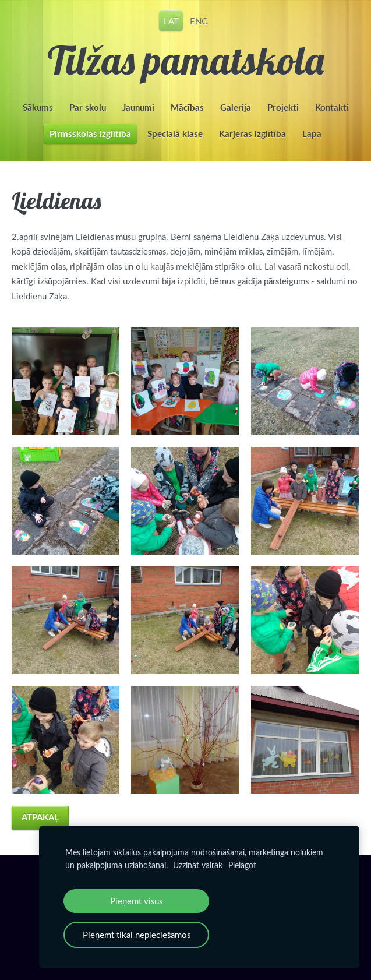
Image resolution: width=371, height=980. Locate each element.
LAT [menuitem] (171, 20)
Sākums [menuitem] (38, 107)
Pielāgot (242, 865)
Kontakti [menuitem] (332, 107)
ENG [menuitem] (199, 20)
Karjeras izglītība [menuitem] (252, 134)
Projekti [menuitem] (283, 107)
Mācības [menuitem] (187, 107)
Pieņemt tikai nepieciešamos (137, 935)
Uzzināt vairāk (198, 865)
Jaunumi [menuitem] (138, 107)
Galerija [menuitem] (236, 107)
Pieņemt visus (136, 901)
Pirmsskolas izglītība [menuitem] (90, 134)
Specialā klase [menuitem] (175, 134)
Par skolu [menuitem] (88, 107)
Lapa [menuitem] (312, 134)
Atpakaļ (40, 817)
